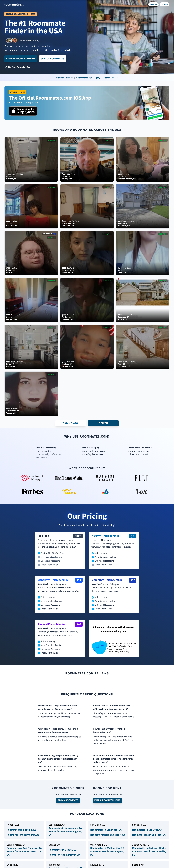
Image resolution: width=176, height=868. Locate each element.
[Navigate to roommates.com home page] (14, 4)
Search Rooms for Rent (21, 59)
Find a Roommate (68, 800)
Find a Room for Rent (107, 800)
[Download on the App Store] (23, 111)
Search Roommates (53, 59)
